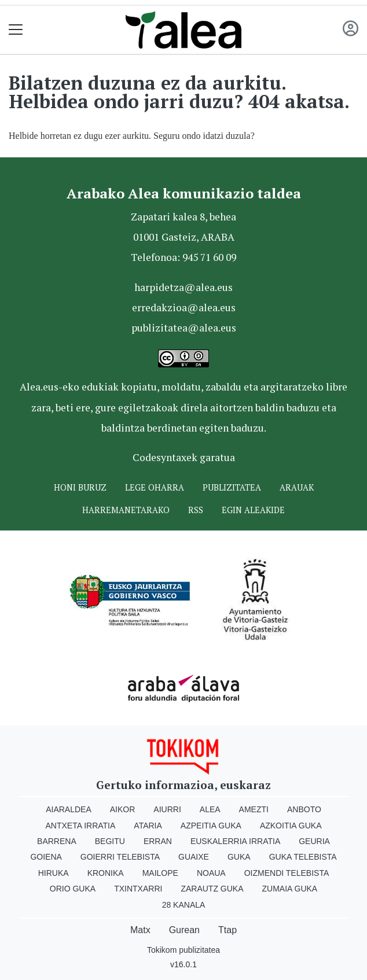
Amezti (254, 809)
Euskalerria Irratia (235, 841)
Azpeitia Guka (211, 826)
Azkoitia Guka (291, 826)
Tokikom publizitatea (183, 950)
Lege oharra (155, 487)
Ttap (227, 930)
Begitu (110, 841)
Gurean (184, 930)
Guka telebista (303, 857)
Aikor (123, 809)
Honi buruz (80, 487)
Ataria (148, 826)
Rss (196, 510)
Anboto (304, 809)
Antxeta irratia (81, 826)
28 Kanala (184, 905)
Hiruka (54, 873)
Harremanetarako (126, 510)
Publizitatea (232, 487)
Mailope (160, 873)
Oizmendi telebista (287, 873)
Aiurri (167, 809)
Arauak (297, 487)
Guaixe (194, 857)
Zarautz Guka (212, 889)
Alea (210, 809)
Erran (158, 841)
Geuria (314, 841)
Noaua (211, 873)
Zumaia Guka (290, 889)
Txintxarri (138, 889)
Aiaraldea (69, 809)
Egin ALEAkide (253, 510)
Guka (239, 857)
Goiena (46, 857)
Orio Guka (73, 889)
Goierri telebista (120, 857)
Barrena (57, 841)
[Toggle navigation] (16, 30)
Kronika (106, 873)
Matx (140, 930)
